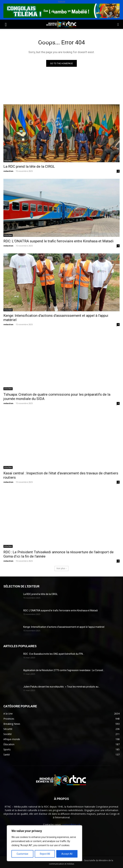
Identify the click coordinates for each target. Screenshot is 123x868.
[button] (6, 24)
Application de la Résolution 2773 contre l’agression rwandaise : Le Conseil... (64, 670)
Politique (9, 33)
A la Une (8, 161)
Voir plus (61, 568)
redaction (8, 171)
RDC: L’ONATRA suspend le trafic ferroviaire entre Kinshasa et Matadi (59, 241)
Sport (39, 33)
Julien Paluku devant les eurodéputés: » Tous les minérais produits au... (62, 687)
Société (25, 33)
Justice (91, 33)
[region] (44, 843)
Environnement (71, 33)
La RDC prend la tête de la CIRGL (29, 166)
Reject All (45, 854)
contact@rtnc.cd (71, 825)
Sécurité (8, 41)
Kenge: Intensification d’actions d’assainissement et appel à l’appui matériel (64, 627)
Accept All (67, 854)
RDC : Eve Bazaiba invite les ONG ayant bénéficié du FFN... (54, 654)
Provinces (48, 41)
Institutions (27, 41)
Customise (22, 854)
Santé (52, 33)
